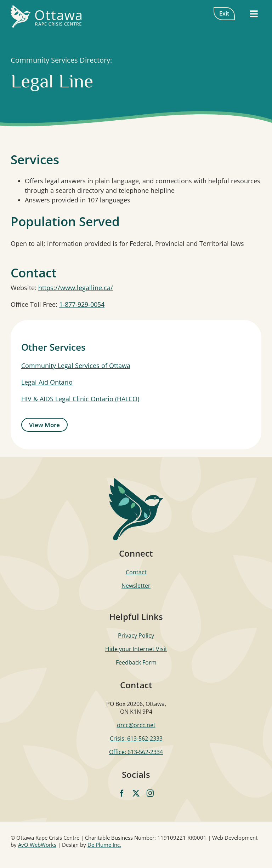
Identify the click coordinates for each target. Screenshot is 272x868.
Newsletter (136, 586)
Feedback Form (136, 662)
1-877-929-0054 (82, 304)
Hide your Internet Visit (136, 649)
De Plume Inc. (104, 845)
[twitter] (136, 793)
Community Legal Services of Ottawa (76, 366)
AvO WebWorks (37, 845)
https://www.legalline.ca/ (76, 288)
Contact (136, 572)
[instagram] (150, 793)
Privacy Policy (136, 636)
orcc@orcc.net (136, 725)
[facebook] (122, 793)
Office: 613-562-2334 (136, 752)
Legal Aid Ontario (47, 382)
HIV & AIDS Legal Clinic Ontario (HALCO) (80, 399)
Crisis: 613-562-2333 (136, 738)
